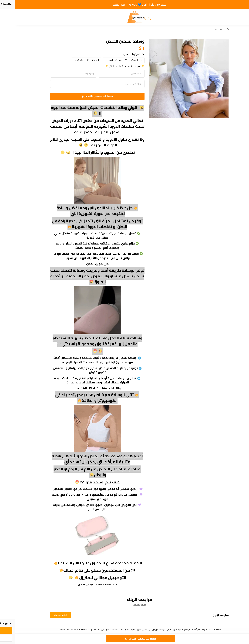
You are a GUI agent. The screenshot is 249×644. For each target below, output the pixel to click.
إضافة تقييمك (46, 615)
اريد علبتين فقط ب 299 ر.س (71, 60)
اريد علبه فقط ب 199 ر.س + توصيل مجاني (109, 60)
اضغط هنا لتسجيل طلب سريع (82, 96)
